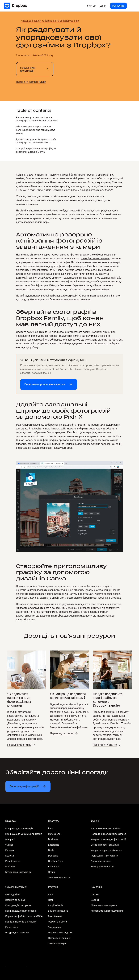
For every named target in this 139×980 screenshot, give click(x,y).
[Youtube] (25, 958)
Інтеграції (10, 839)
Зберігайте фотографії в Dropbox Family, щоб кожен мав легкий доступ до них (36, 130)
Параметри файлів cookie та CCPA (24, 916)
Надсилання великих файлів (106, 828)
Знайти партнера (57, 943)
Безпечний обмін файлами (105, 845)
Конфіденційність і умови (18, 905)
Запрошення (55, 927)
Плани (51, 872)
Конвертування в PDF (102, 867)
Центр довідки (13, 894)
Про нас (95, 894)
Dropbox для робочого (29, 274)
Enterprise (54, 845)
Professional (55, 834)
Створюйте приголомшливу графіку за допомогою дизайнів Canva (36, 150)
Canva (42, 586)
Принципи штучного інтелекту (21, 922)
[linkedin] (28, 90)
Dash (51, 850)
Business (53, 839)
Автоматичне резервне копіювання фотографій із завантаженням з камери (37, 119)
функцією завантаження (95, 258)
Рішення (10, 850)
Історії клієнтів (56, 905)
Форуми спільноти (57, 922)
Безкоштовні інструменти (18, 872)
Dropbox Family (100, 332)
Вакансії (95, 900)
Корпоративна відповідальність (107, 911)
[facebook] (23, 90)
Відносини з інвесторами (104, 905)
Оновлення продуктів (59, 877)
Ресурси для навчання (17, 933)
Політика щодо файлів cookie (21, 911)
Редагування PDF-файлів (104, 856)
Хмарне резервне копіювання (106, 850)
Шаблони (10, 867)
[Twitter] (7, 958)
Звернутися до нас (15, 900)
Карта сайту (12, 927)
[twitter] (18, 90)
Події (51, 900)
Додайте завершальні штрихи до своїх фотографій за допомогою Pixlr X (36, 141)
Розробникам (55, 916)
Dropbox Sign (56, 861)
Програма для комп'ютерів (19, 828)
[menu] (132, 6)
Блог (51, 894)
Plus (50, 828)
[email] (33, 90)
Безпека (10, 856)
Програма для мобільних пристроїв (24, 834)
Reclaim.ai (54, 867)
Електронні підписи (101, 861)
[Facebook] (16, 958)
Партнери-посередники (60, 933)
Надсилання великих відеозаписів (109, 834)
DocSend (53, 856)
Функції (9, 845)
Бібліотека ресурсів (58, 911)
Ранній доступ (13, 861)
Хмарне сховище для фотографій (108, 839)
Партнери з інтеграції (59, 938)
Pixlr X (20, 425)
